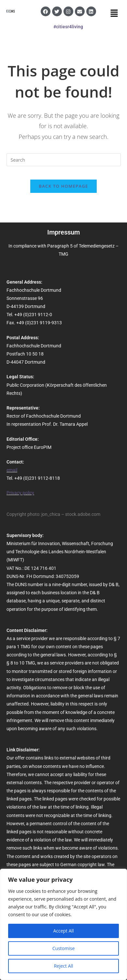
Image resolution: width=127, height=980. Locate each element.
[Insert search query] (64, 160)
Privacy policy (20, 493)
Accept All (63, 931)
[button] (114, 13)
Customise (64, 948)
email (12, 470)
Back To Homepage (63, 186)
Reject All (63, 966)
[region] (63, 924)
